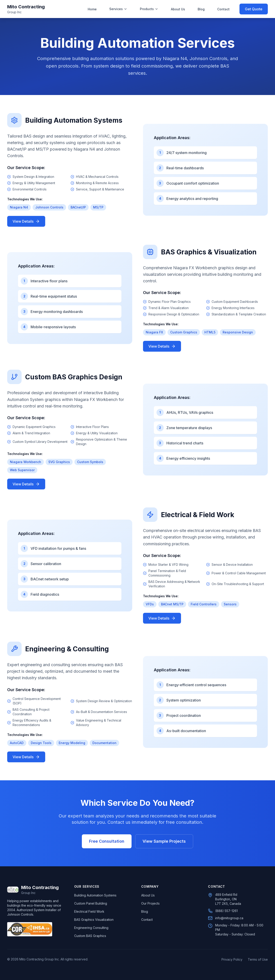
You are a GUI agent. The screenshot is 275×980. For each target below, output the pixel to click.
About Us (178, 9)
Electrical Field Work (89, 911)
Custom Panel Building (91, 903)
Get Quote (254, 9)
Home (92, 9)
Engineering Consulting (91, 928)
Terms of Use (258, 959)
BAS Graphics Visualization (94, 920)
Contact (223, 9)
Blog (201, 9)
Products (149, 9)
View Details (26, 221)
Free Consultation (107, 841)
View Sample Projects (164, 841)
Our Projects (150, 903)
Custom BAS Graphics (90, 936)
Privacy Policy (232, 959)
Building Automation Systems (95, 895)
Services (118, 9)
